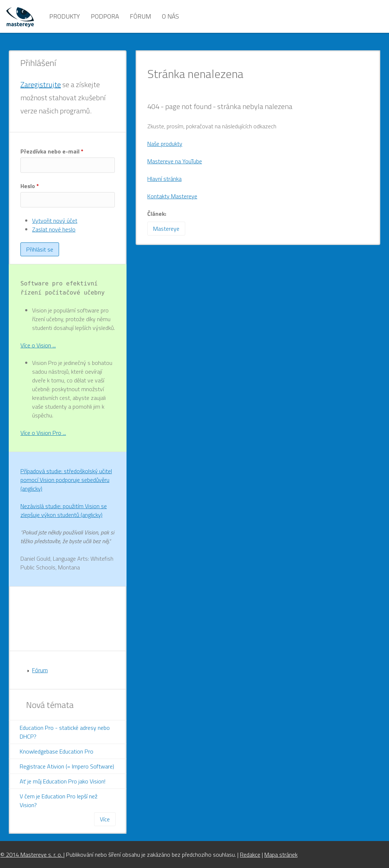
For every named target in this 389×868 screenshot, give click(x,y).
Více (105, 819)
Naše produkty (165, 144)
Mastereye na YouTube (175, 161)
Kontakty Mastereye (172, 196)
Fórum (140, 16)
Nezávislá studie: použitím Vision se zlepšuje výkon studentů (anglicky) (64, 510)
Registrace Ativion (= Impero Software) (67, 766)
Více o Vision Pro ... (43, 433)
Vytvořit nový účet (55, 221)
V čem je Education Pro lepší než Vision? (59, 801)
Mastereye (166, 229)
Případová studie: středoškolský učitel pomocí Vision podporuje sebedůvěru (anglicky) (66, 480)
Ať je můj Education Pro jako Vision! (63, 781)
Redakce (250, 855)
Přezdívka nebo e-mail (52, 151)
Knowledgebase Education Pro (57, 751)
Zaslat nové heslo (54, 229)
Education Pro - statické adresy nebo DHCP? (65, 732)
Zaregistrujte (41, 84)
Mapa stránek (281, 855)
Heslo (30, 186)
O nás (170, 16)
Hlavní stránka (164, 179)
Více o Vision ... (38, 345)
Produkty (65, 16)
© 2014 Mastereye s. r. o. (32, 855)
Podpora (105, 16)
